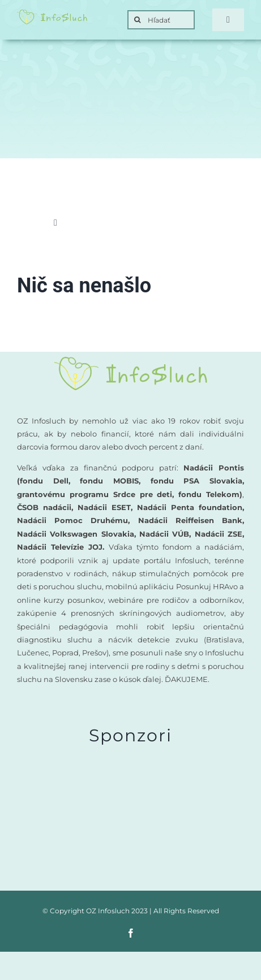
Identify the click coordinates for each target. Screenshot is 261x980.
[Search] (137, 20)
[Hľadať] (161, 20)
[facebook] (131, 933)
